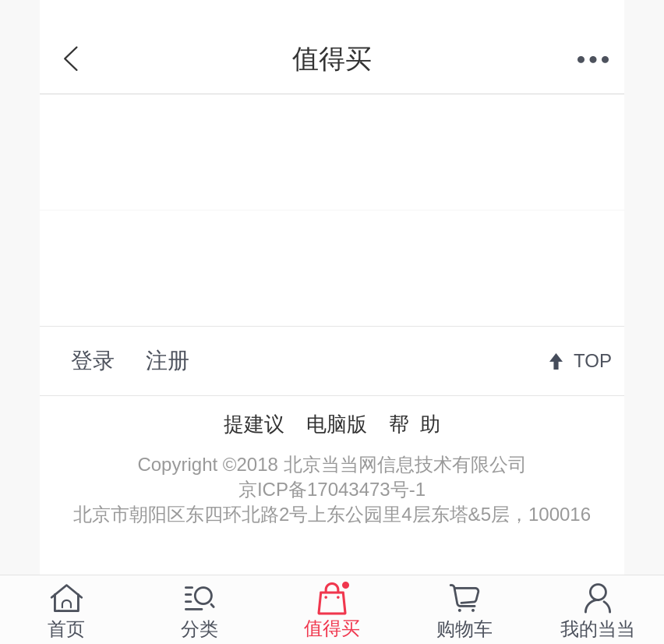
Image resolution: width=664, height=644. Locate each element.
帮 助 (415, 424)
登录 (93, 361)
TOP (593, 361)
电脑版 (337, 424)
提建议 (254, 424)
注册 (168, 361)
